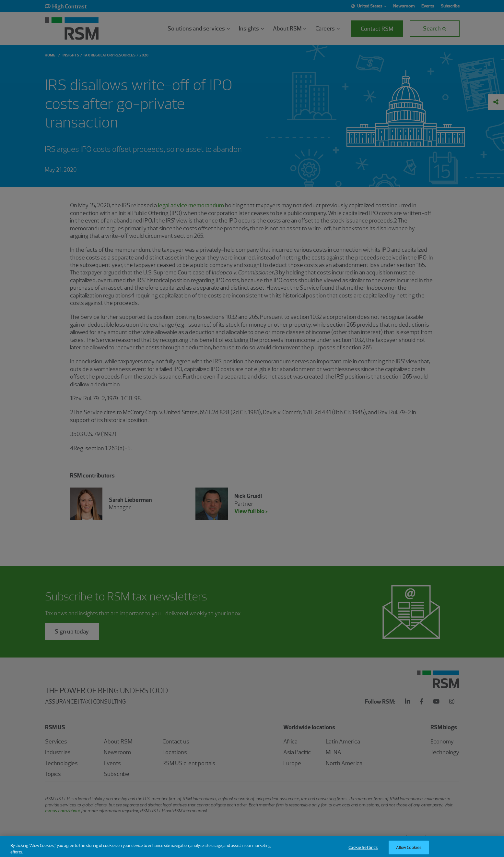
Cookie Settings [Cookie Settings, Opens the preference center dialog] (363, 850)
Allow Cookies (409, 850)
